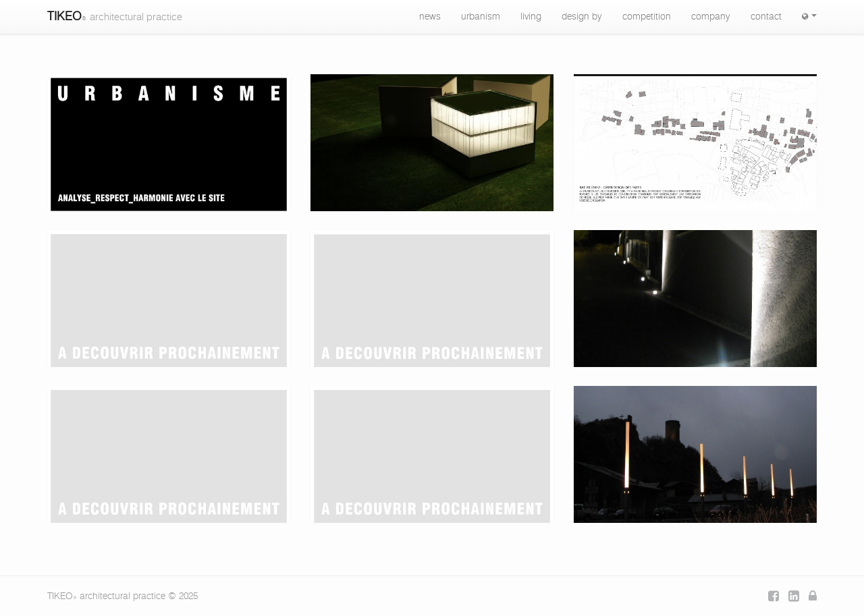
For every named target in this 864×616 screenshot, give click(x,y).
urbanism (481, 17)
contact (766, 17)
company (711, 17)
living (531, 17)
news (430, 17)
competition (647, 17)
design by (582, 17)
